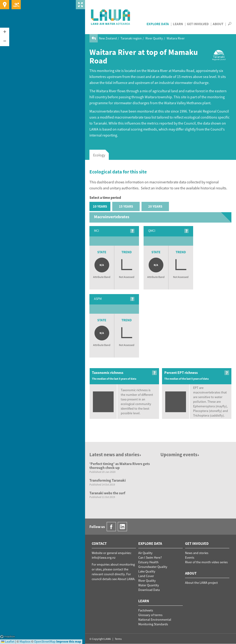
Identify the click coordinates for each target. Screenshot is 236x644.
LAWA (111, 17)
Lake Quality (147, 571)
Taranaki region (131, 38)
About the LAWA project (201, 583)
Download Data (149, 590)
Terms (118, 639)
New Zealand (108, 38)
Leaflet (8, 641)
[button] (5, 32)
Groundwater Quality (153, 567)
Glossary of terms (150, 615)
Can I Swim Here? (150, 558)
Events (190, 558)
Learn (178, 24)
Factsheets (146, 610)
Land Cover (146, 576)
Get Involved (198, 24)
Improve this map (69, 641)
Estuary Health (148, 562)
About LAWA (126, 579)
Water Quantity (149, 585)
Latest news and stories (116, 455)
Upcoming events (180, 455)
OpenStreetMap (45, 641)
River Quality (154, 38)
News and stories (197, 553)
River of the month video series (206, 562)
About (218, 24)
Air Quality (145, 553)
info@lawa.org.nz (104, 558)
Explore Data (158, 24)
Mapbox (7, 637)
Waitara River (176, 38)
